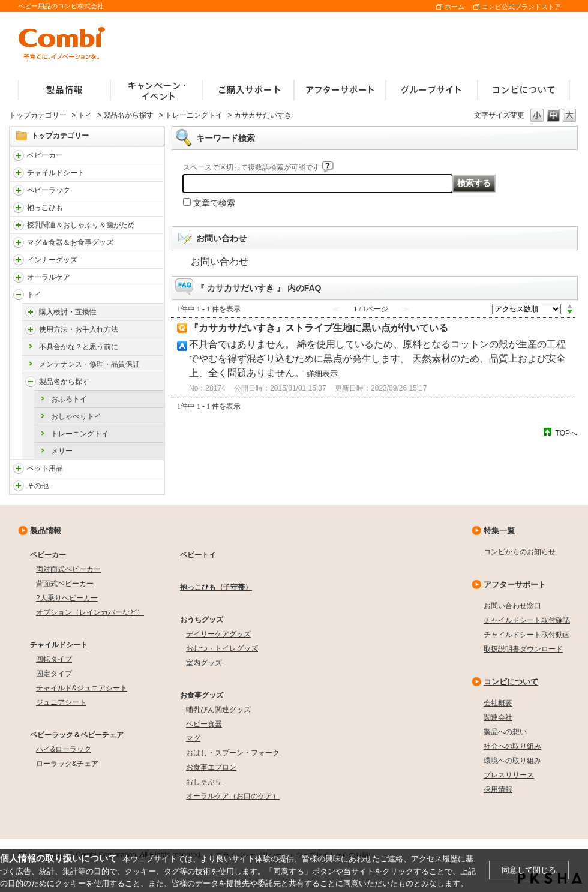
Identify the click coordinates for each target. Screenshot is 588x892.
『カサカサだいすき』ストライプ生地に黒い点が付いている (319, 328)
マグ (193, 738)
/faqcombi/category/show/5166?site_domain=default (31, 312)
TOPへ (566, 433)
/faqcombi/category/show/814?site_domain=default (19, 225)
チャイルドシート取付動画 (527, 635)
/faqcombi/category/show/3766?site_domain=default (19, 277)
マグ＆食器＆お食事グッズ (70, 242)
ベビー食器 (204, 724)
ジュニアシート (61, 702)
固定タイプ (54, 674)
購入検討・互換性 (68, 312)
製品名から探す (128, 115)
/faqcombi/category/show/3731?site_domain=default (19, 208)
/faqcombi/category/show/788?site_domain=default (19, 173)
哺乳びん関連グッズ (218, 710)
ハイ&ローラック (64, 749)
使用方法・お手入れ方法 (79, 329)
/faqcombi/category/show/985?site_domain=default (19, 486)
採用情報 (498, 789)
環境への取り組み (512, 761)
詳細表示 (322, 373)
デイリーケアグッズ (218, 634)
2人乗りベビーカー (67, 598)
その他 (38, 486)
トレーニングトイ (194, 115)
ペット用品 (45, 468)
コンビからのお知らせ (520, 552)
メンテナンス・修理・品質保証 (89, 364)
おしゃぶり (204, 782)
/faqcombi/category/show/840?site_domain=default (19, 155)
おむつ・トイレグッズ (222, 648)
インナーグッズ (52, 260)
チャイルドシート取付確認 (527, 620)
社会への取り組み (512, 746)
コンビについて (511, 682)
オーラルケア (49, 277)
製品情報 (46, 531)
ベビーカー (45, 155)
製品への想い (505, 732)
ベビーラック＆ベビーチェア (77, 735)
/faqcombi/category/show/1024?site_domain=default (19, 468)
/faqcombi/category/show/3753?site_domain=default (19, 242)
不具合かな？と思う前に (79, 347)
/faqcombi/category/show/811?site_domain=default (19, 295)
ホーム (454, 7)
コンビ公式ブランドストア (521, 7)
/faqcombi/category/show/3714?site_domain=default (19, 190)
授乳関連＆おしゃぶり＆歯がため (81, 225)
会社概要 (498, 703)
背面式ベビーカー (65, 584)
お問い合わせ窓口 (512, 606)
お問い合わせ (220, 261)
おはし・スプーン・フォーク (233, 753)
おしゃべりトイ (76, 416)
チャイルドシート (56, 173)
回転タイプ (54, 659)
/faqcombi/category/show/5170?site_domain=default (31, 382)
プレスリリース (509, 775)
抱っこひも (45, 208)
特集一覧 (499, 531)
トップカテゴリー (38, 115)
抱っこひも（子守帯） (216, 587)
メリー (62, 451)
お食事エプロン (211, 767)
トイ (85, 115)
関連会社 (498, 717)
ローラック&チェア (67, 764)
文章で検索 (214, 203)
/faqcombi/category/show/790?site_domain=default (19, 260)
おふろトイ (69, 399)
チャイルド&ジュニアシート (82, 688)
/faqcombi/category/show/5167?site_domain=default (31, 329)
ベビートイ (198, 555)
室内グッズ (204, 663)
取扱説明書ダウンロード (523, 649)
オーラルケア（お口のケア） (233, 796)
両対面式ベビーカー (68, 569)
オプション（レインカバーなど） (90, 612)
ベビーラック (49, 190)
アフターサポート (515, 585)
